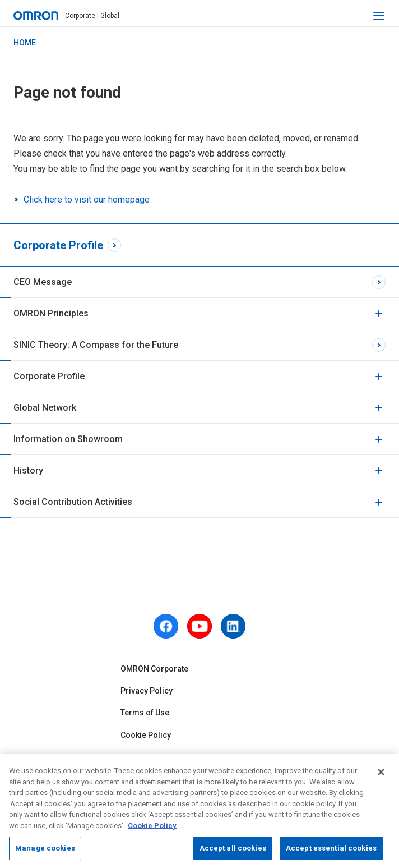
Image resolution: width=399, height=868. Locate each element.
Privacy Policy (147, 691)
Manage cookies (45, 848)
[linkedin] (233, 626)
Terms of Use (145, 713)
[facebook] (166, 626)
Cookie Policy (146, 735)
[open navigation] (379, 16)
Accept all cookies (233, 848)
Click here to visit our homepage (87, 199)
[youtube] (199, 626)
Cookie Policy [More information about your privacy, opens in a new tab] (152, 826)
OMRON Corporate (154, 669)
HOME (25, 43)
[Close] (381, 772)
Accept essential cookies (331, 848)
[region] (199, 811)
